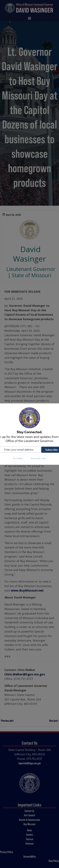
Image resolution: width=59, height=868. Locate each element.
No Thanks (18, 458)
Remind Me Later (38, 458)
